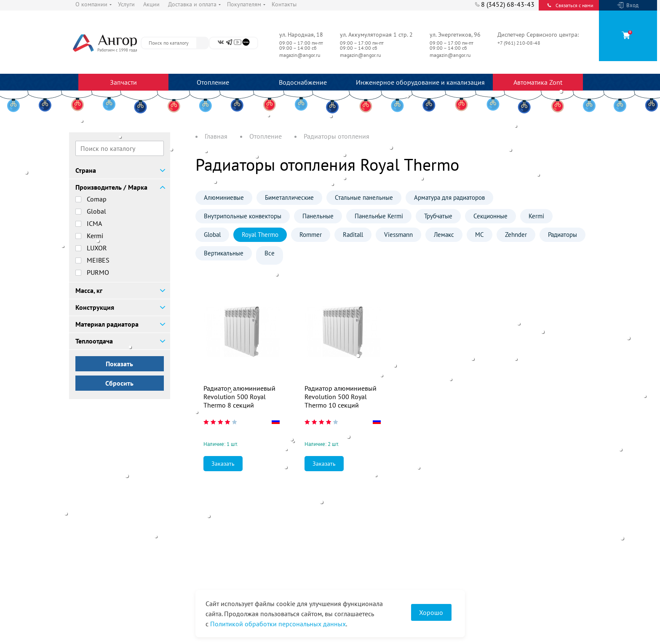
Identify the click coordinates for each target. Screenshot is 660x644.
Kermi (95, 236)
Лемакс (444, 235)
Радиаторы (562, 235)
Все (270, 253)
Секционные (490, 216)
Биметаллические (289, 197)
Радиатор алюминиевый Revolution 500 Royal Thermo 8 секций (239, 397)
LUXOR (97, 248)
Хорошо (431, 612)
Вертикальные (224, 253)
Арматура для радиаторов (449, 197)
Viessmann (398, 235)
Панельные (318, 216)
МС (480, 235)
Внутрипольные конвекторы (243, 216)
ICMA (94, 223)
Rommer (311, 235)
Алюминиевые (224, 197)
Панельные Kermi (379, 216)
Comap (97, 199)
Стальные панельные (364, 197)
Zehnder (516, 235)
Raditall (353, 235)
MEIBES (98, 260)
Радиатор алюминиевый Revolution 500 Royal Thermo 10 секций (341, 397)
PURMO (98, 272)
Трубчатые (438, 216)
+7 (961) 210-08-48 (520, 43)
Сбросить (119, 383)
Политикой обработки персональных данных (278, 624)
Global (96, 211)
